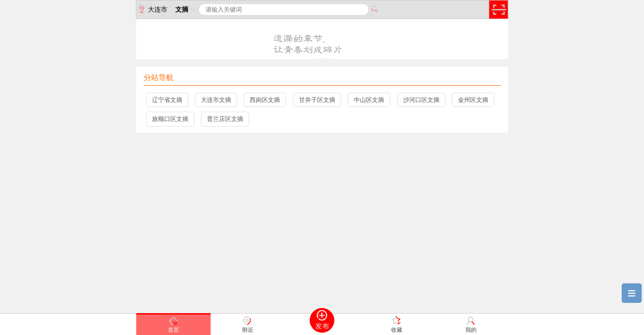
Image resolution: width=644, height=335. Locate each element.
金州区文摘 (473, 100)
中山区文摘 (369, 100)
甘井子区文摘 (317, 100)
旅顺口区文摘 (170, 119)
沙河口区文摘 (421, 100)
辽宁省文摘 (167, 100)
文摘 (186, 9)
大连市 (152, 9)
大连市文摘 (216, 100)
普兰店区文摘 (225, 119)
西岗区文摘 (265, 100)
